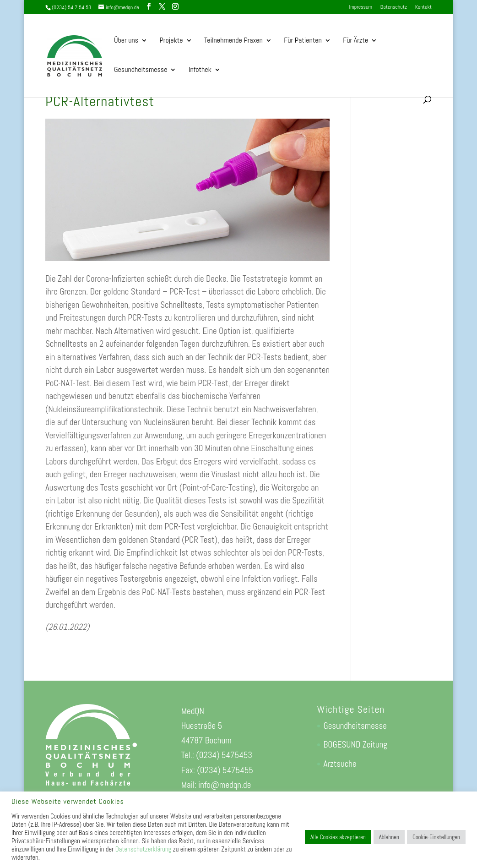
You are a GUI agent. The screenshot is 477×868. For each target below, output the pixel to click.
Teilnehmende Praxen (233, 41)
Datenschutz (394, 7)
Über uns (126, 41)
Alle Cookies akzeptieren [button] (338, 837)
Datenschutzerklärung (143, 849)
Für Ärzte (355, 41)
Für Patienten (303, 41)
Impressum (361, 7)
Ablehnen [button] (389, 837)
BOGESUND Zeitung (355, 745)
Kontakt (423, 7)
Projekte (171, 41)
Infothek (200, 70)
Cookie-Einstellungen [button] (436, 837)
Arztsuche (340, 764)
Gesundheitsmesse (141, 70)
